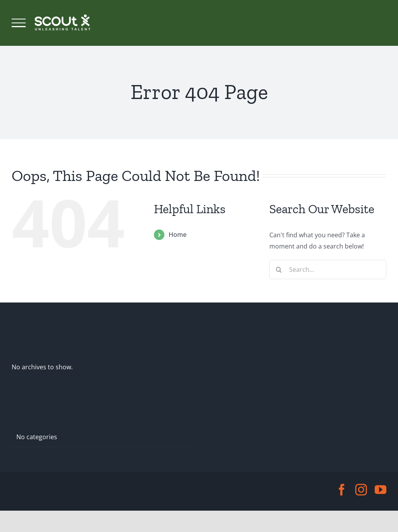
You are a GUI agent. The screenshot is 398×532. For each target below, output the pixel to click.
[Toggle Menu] (19, 23)
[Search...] (328, 269)
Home (178, 235)
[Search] (279, 269)
